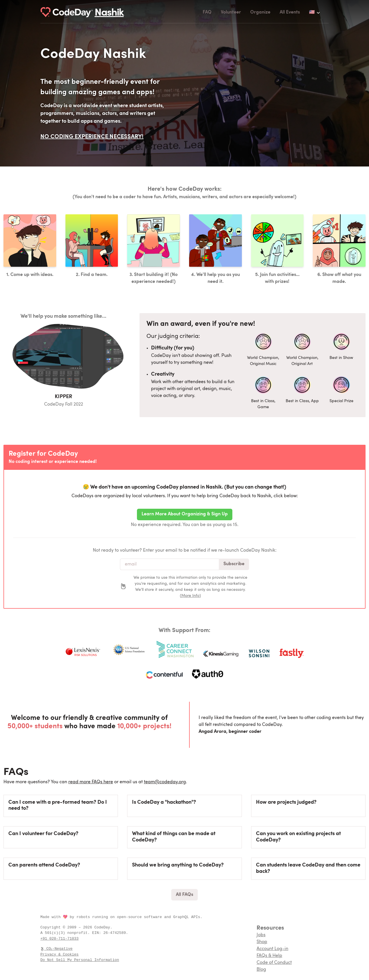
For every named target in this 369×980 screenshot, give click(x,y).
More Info (190, 596)
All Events (290, 12)
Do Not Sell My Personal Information (80, 960)
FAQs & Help (269, 956)
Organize (260, 12)
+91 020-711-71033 (60, 939)
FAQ (207, 12)
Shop (262, 942)
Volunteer (231, 12)
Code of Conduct (274, 963)
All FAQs (184, 895)
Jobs (261, 935)
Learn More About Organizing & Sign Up (185, 514)
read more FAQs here (91, 782)
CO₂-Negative (57, 949)
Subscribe (234, 564)
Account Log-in (272, 949)
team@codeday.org (165, 782)
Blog (261, 970)
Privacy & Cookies (60, 954)
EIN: (98, 933)
